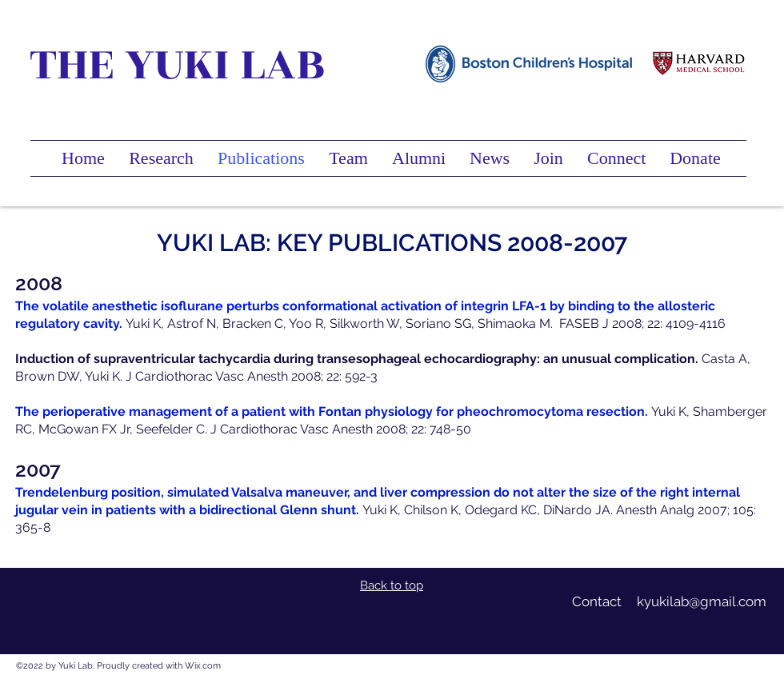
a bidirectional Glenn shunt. (274, 510)
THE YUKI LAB (177, 64)
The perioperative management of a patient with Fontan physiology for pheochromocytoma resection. (332, 411)
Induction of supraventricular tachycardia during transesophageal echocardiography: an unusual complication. (358, 359)
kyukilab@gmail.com (702, 601)
